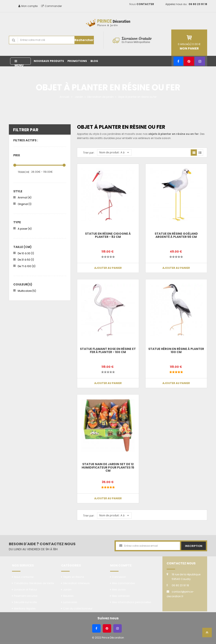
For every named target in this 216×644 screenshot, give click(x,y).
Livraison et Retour (26, 590)
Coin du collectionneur (78, 609)
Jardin (79, 97)
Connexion (119, 577)
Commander (51, 6)
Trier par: (89, 153)
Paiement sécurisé (26, 596)
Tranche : (24, 172)
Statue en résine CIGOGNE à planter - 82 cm (108, 235)
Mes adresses (121, 596)
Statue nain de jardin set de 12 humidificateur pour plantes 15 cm (108, 467)
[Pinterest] (189, 61)
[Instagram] (200, 61)
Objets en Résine (74, 577)
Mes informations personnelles (132, 602)
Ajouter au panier (108, 268)
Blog (94, 61)
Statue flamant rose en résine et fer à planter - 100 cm (108, 350)
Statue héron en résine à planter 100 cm (176, 350)
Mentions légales (25, 609)
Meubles (68, 596)
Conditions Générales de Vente (34, 583)
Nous (142, 4)
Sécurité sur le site (25, 602)
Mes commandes (124, 583)
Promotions (77, 61)
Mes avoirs (119, 590)
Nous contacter (24, 577)
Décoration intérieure (76, 583)
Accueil (64, 97)
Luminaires (70, 602)
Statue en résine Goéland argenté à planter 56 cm (176, 235)
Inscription (194, 546)
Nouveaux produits (49, 61)
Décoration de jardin (101, 97)
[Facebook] (178, 61)
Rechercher (84, 40)
